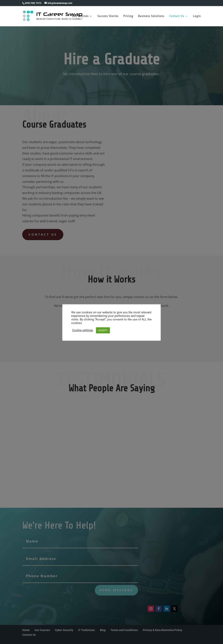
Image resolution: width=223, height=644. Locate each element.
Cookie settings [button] (83, 330)
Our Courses (80, 16)
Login (197, 16)
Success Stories (108, 16)
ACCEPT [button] (103, 330)
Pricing (128, 16)
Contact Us (177, 16)
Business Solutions (151, 16)
